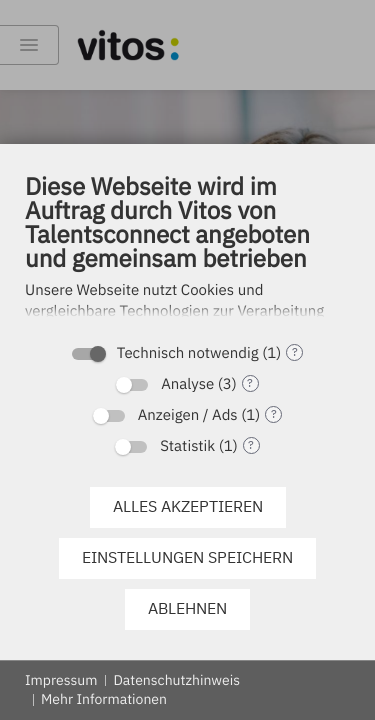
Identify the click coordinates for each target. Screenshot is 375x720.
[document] (187, 251)
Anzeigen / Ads (188, 415)
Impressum (61, 680)
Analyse (187, 384)
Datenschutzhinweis (176, 680)
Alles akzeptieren (188, 506)
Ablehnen (187, 608)
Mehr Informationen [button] (104, 699)
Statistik (187, 446)
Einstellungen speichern (187, 557)
